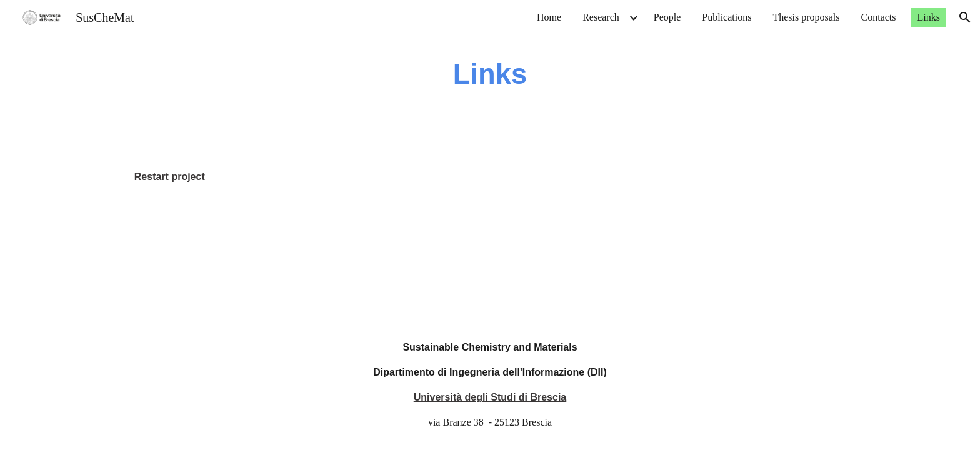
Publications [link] (727, 17)
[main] (490, 75)
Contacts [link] (879, 17)
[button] (965, 17)
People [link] (667, 17)
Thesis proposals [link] (806, 17)
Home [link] (549, 17)
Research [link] (601, 17)
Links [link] (929, 17)
